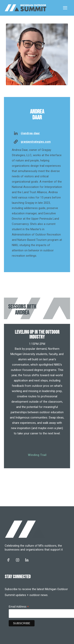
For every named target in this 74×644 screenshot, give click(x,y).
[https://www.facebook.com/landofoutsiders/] (8, 560)
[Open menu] (65, 8)
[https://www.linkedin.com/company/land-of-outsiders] (27, 560)
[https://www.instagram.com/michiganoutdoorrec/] (18, 560)
